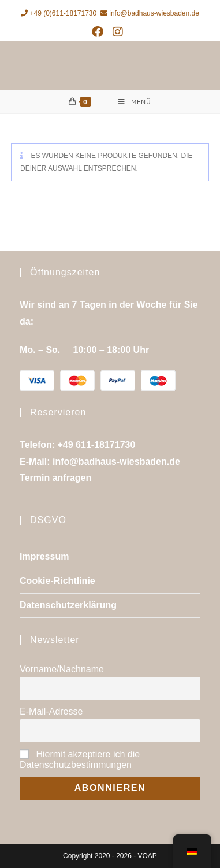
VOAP (148, 856)
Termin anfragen (55, 478)
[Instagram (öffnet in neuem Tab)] (118, 32)
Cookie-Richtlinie (57, 581)
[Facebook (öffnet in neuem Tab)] (100, 32)
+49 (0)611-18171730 (59, 13)
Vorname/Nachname (62, 669)
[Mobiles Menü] (135, 102)
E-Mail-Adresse (51, 711)
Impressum (44, 556)
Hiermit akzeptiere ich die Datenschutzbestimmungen (80, 759)
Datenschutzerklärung (68, 605)
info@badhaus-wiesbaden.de (150, 13)
